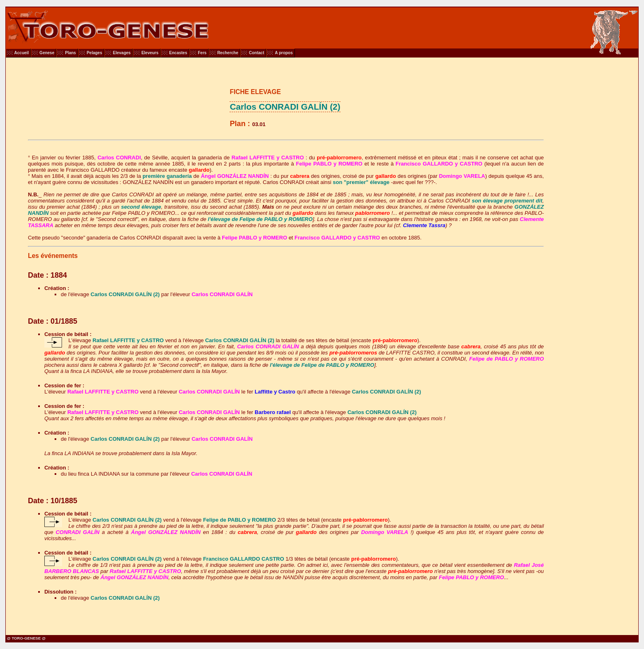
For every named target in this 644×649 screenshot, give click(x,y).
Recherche (228, 53)
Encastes (178, 53)
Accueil (22, 53)
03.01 (259, 124)
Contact (256, 53)
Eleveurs (150, 53)
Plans (70, 53)
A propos (284, 53)
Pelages (94, 53)
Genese (47, 53)
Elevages (122, 53)
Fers (202, 53)
